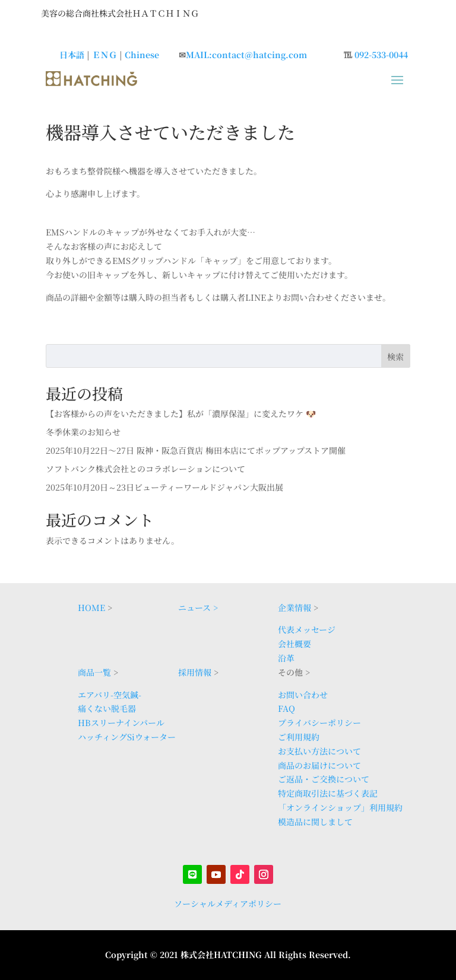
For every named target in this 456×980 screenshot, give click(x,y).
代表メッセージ (307, 629)
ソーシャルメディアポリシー (228, 903)
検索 (395, 357)
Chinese (142, 55)
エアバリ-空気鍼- (110, 695)
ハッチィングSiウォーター (127, 737)
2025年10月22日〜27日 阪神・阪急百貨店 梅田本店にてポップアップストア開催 (196, 450)
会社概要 (294, 644)
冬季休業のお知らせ (83, 432)
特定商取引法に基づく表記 (328, 793)
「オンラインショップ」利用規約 (340, 807)
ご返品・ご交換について (324, 779)
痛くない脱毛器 (107, 708)
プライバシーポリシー (319, 723)
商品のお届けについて (319, 765)
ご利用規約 (299, 737)
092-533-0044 (381, 55)
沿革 (286, 658)
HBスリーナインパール (121, 723)
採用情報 (195, 672)
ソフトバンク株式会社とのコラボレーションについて (145, 469)
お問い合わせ (303, 695)
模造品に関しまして (315, 822)
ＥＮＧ (104, 55)
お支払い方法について (319, 751)
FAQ (286, 708)
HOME (91, 607)
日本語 (72, 55)
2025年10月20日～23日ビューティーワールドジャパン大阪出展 (164, 487)
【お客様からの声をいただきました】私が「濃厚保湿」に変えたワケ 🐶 (181, 413)
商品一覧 (94, 672)
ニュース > (198, 607)
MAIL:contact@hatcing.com (246, 55)
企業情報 (294, 607)
